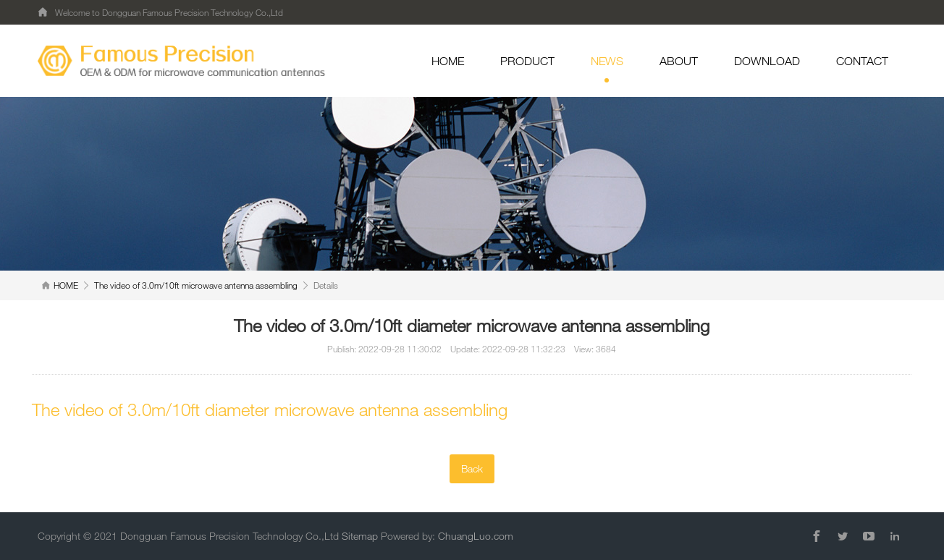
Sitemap (360, 536)
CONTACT (862, 61)
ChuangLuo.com (476, 536)
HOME (448, 61)
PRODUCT (527, 61)
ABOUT (679, 61)
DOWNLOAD (767, 61)
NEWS (607, 68)
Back (472, 468)
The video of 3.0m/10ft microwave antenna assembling (196, 285)
